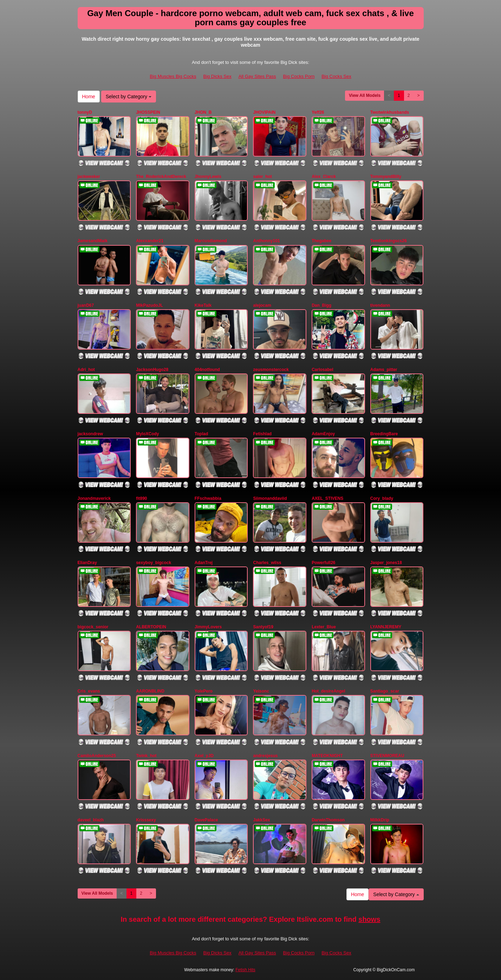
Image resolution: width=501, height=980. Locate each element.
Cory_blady (382, 498)
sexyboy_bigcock (154, 563)
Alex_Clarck (324, 177)
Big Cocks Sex (336, 76)
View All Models (365, 95)
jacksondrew (90, 434)
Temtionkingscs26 (389, 241)
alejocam (262, 305)
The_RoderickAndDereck (161, 177)
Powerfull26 (323, 563)
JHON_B (203, 112)
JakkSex (261, 820)
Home (89, 97)
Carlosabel (322, 370)
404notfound (207, 370)
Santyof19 (263, 627)
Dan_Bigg (321, 305)
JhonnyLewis (208, 177)
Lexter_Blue (324, 627)
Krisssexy (146, 820)
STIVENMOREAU (387, 756)
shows (369, 919)
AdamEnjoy (323, 434)
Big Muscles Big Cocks (173, 76)
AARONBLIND (150, 691)
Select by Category (129, 97)
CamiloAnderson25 (97, 756)
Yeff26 (318, 112)
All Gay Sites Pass (257, 76)
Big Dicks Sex (217, 76)
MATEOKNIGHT (327, 756)
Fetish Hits (245, 970)
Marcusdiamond (211, 241)
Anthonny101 (266, 241)
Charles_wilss (267, 563)
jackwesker (89, 177)
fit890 (141, 498)
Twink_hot (146, 756)
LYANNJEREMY (386, 627)
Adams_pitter (384, 370)
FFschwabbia (208, 498)
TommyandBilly (386, 177)
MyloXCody (147, 434)
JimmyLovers (208, 627)
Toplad (201, 434)
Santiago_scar (385, 691)
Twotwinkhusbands (390, 112)
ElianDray (87, 563)
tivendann (380, 305)
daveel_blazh (91, 820)
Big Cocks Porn (299, 76)
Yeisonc (261, 691)
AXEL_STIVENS (327, 498)
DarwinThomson (328, 820)
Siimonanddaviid (270, 498)
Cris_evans (89, 691)
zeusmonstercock (271, 370)
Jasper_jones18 (386, 563)
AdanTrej (204, 563)
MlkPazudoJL (149, 305)
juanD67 (86, 305)
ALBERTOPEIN (151, 627)
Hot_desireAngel (328, 691)
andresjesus (265, 756)
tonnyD (85, 112)
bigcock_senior (93, 627)
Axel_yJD (204, 756)
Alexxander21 (150, 241)
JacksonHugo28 (152, 370)
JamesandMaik (93, 241)
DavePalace (206, 820)
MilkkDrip (380, 820)
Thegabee (321, 241)
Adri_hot (86, 370)
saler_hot (262, 177)
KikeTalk (203, 305)
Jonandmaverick (94, 498)
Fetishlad (262, 434)
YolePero (204, 691)
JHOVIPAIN (264, 112)
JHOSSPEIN (148, 112)
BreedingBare (384, 434)
